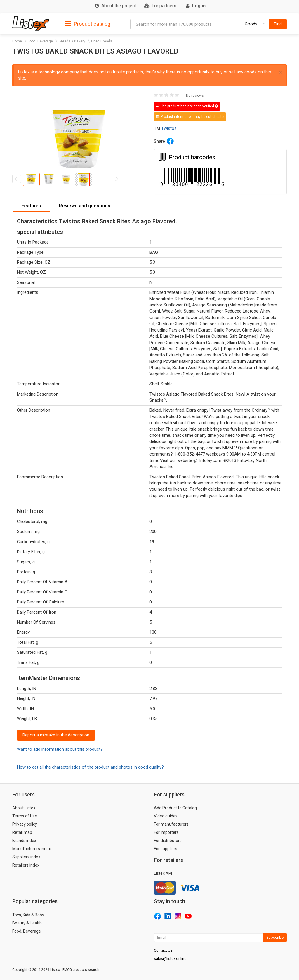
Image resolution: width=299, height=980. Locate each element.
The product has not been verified (187, 106)
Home (17, 41)
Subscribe (275, 937)
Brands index (24, 841)
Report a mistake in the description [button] (56, 735)
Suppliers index (26, 857)
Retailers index (26, 865)
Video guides (166, 816)
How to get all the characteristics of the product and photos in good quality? (90, 767)
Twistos (169, 128)
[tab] (88, 24)
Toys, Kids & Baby (28, 915)
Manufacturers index (32, 849)
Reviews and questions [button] (85, 206)
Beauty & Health (27, 923)
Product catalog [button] (88, 24)
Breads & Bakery (72, 41)
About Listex (24, 808)
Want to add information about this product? (60, 749)
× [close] (280, 72)
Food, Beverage (40, 41)
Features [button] (31, 206)
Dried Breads (102, 41)
